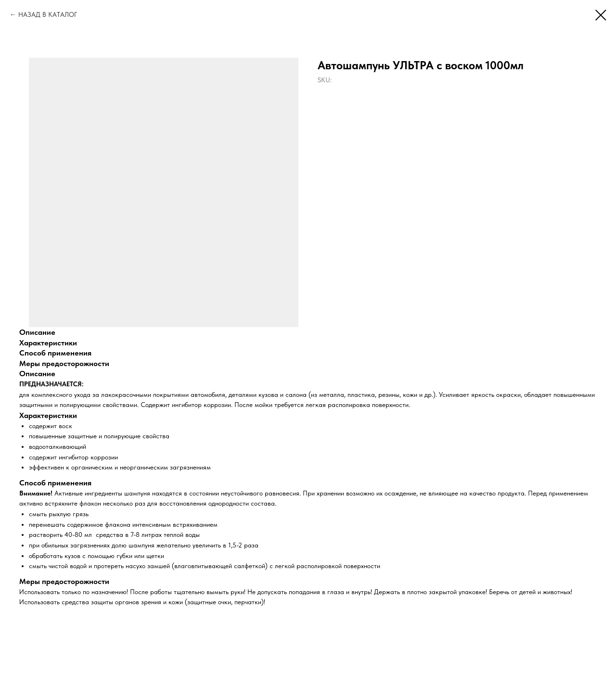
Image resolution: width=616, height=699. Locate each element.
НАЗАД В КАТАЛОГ (48, 14)
